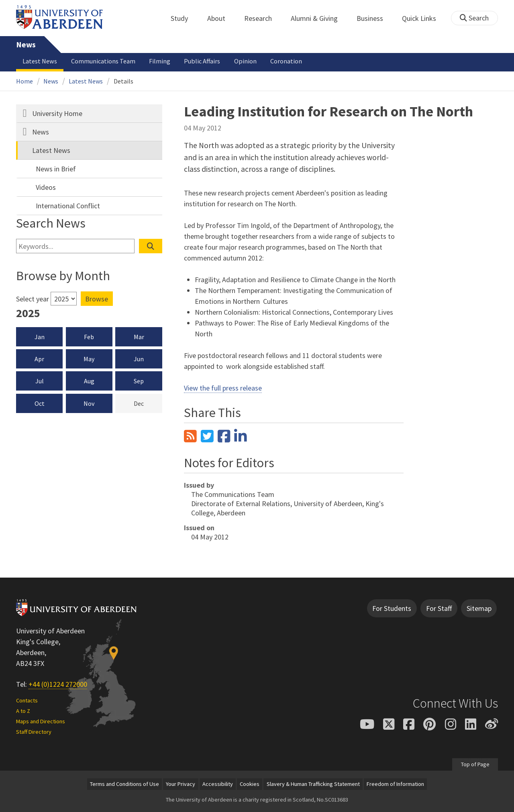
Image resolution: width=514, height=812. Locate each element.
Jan (40, 337)
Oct (40, 403)
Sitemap (479, 608)
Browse (97, 299)
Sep (139, 381)
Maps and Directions (41, 721)
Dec (148, 403)
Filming (160, 61)
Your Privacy (181, 784)
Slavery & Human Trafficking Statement (313, 784)
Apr (39, 359)
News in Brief (56, 169)
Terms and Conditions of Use (124, 784)
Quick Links (423, 18)
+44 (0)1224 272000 (58, 684)
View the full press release (223, 388)
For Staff (439, 608)
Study (184, 18)
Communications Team (103, 61)
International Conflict (68, 206)
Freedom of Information (395, 784)
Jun (139, 359)
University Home (57, 113)
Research (262, 18)
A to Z (23, 711)
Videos (46, 187)
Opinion (245, 61)
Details (123, 81)
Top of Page (475, 764)
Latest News (40, 61)
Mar (139, 337)
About (221, 18)
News (26, 45)
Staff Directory (34, 732)
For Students (392, 608)
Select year (33, 299)
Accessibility (218, 784)
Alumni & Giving (319, 18)
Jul (40, 381)
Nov (89, 403)
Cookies (250, 784)
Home (24, 81)
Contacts (27, 700)
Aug (89, 381)
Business (374, 18)
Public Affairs (202, 61)
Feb (89, 337)
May (89, 359)
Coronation (286, 61)
